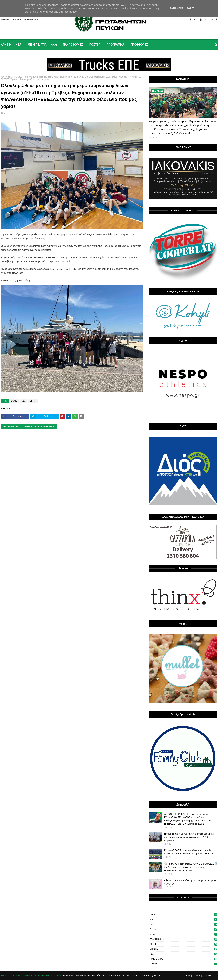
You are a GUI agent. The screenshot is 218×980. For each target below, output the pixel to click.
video (183, 934)
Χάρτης (199, 975)
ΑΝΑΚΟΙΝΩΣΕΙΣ (183, 939)
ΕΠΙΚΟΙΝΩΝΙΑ (31, 20)
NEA (183, 919)
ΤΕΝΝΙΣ (183, 964)
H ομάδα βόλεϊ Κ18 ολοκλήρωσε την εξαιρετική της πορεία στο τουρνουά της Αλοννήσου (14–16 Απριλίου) (189, 837)
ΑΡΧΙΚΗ (5, 20)
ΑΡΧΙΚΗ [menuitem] (6, 45)
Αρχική (189, 975)
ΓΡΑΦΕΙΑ (16, 20)
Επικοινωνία (212, 975)
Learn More (176, 8)
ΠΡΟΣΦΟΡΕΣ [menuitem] (139, 45)
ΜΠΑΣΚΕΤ (183, 949)
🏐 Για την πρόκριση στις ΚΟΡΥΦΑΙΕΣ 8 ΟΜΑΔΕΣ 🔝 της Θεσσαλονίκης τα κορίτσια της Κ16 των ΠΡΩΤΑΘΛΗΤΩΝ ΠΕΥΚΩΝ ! (191, 867)
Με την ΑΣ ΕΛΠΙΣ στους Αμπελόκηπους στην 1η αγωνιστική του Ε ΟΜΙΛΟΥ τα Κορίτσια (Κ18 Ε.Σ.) (188, 852)
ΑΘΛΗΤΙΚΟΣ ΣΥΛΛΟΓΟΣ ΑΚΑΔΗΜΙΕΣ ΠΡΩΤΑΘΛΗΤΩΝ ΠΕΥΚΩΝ (31, 975)
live (183, 924)
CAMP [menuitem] (55, 45)
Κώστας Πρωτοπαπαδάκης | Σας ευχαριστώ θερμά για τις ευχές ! (191, 882)
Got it (190, 8)
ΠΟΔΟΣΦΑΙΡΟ (183, 959)
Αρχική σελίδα (7, 77)
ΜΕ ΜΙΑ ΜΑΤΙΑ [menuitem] (37, 45)
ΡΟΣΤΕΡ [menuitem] (95, 45)
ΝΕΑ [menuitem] (18, 45)
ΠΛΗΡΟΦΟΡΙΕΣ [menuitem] (73, 45)
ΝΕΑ (24, 401)
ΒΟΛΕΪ (14, 401)
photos (19, 77)
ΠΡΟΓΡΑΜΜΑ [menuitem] (116, 45)
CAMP (183, 914)
